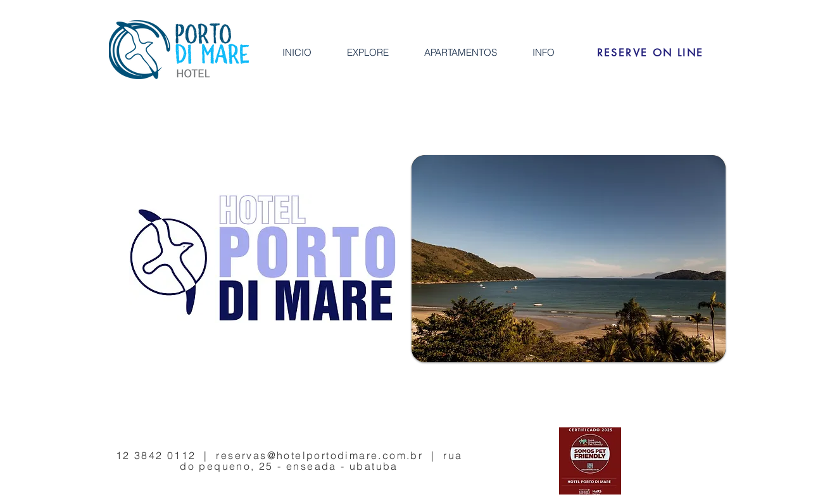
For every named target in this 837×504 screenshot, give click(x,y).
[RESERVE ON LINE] (650, 53)
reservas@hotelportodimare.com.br (319, 455)
